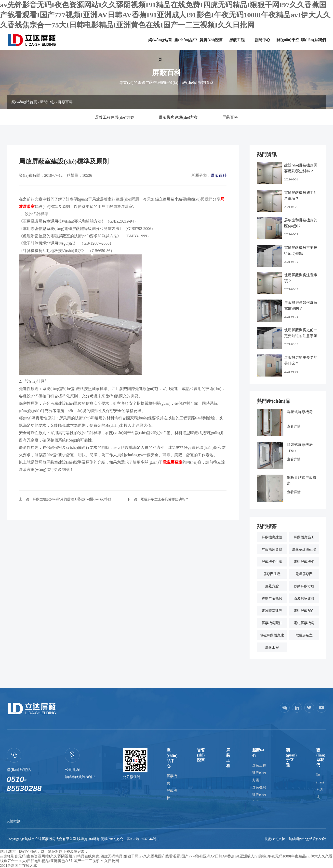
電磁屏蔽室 (304, 635)
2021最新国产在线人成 (18, 866)
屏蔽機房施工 (304, 537)
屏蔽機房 (172, 780)
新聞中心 (262, 40)
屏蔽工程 (237, 40)
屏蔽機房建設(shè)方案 (178, 117)
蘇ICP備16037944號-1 (143, 839)
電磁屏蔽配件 (304, 611)
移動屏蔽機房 (272, 598)
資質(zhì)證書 (211, 40)
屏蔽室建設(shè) (304, 549)
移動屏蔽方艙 (304, 586)
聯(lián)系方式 (320, 786)
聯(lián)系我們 (313, 40)
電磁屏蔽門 (304, 574)
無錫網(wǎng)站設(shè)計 (307, 839)
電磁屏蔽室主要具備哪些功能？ (165, 499)
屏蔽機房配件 (272, 623)
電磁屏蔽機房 (304, 623)
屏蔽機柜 (172, 794)
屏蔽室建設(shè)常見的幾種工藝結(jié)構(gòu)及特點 (72, 499)
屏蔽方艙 (272, 586)
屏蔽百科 (65, 102)
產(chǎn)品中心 (186, 50)
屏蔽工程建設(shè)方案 (115, 117)
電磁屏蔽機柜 (304, 562)
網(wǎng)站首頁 (160, 50)
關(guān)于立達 (288, 50)
